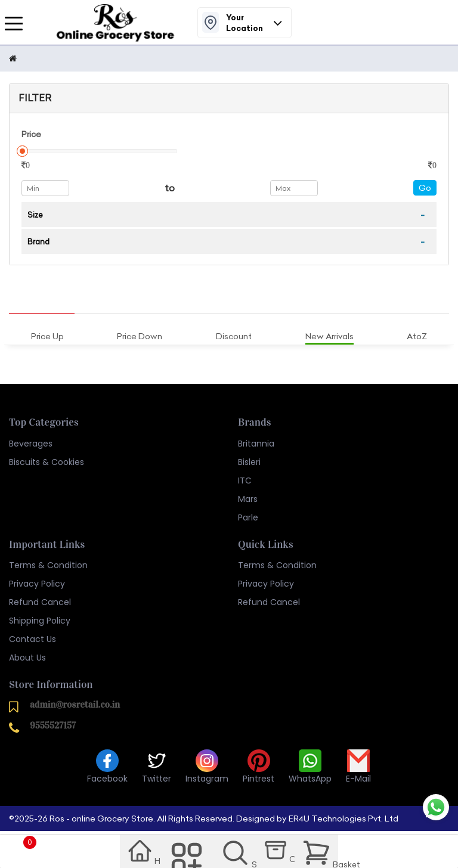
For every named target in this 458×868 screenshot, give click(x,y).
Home (140, 853)
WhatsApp (310, 767)
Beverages (31, 444)
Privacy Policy (37, 584)
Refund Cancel (40, 602)
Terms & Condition (48, 565)
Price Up (47, 336)
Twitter (157, 767)
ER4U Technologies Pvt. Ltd (343, 819)
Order (282, 852)
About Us (27, 658)
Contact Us (33, 639)
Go (425, 188)
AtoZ (417, 336)
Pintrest (259, 767)
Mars (248, 499)
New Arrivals (329, 336)
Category (189, 853)
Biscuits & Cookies (47, 462)
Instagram (207, 767)
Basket (321, 852)
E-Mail (358, 767)
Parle (248, 517)
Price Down (140, 336)
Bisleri (249, 462)
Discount (234, 336)
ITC (245, 480)
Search (239, 853)
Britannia (256, 444)
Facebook (107, 767)
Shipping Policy (40, 621)
